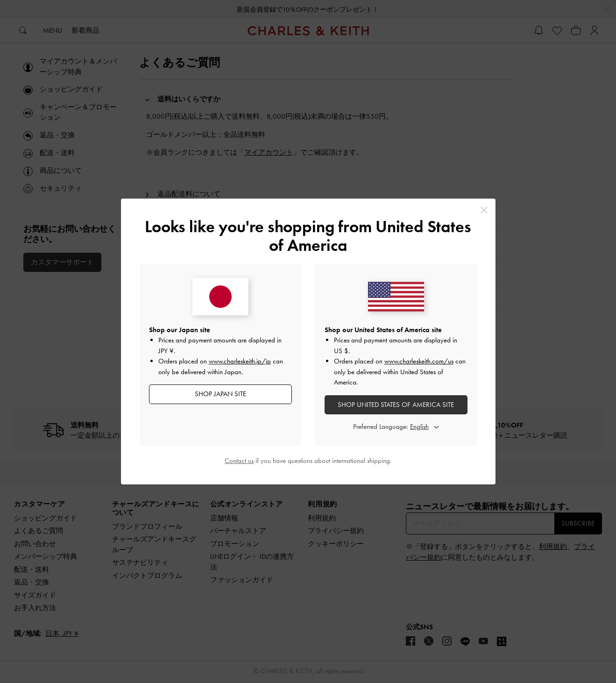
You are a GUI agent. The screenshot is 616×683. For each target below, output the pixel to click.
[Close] (484, 210)
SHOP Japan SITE (220, 394)
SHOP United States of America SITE (396, 405)
